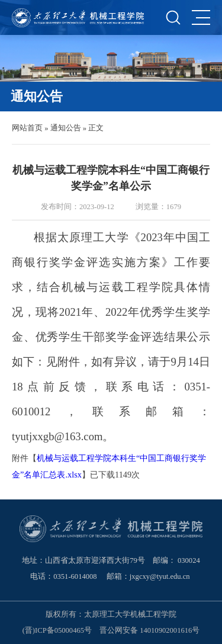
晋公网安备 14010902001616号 (149, 630)
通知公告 (66, 128)
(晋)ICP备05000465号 (57, 630)
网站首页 (27, 128)
